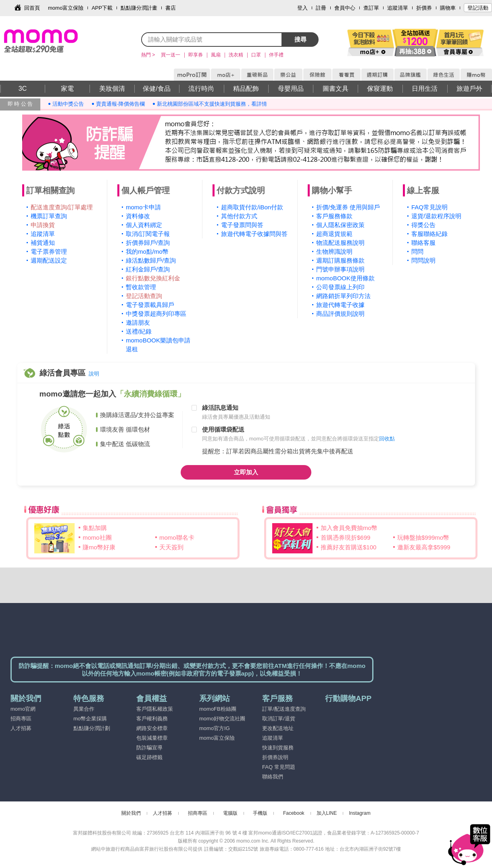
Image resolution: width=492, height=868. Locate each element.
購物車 (448, 8)
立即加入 (246, 472)
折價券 (424, 8)
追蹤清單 (398, 8)
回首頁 (32, 8)
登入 (302, 8)
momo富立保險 (66, 8)
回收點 (387, 439)
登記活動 (478, 8)
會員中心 (345, 8)
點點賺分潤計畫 (139, 8)
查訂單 (371, 8)
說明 (94, 374)
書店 (171, 8)
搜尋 (300, 39)
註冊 (321, 8)
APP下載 (102, 8)
